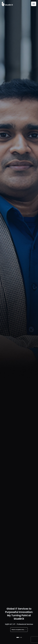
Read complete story (19, 630)
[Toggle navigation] (34, 4)
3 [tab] (21, 637)
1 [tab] (18, 637)
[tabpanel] (19, 322)
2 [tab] (20, 637)
